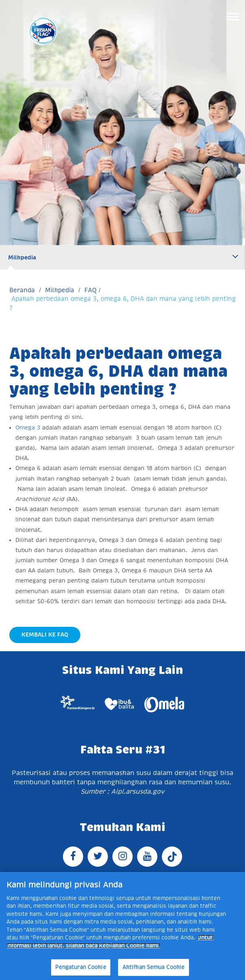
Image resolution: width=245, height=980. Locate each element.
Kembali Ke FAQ (45, 635)
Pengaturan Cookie (81, 967)
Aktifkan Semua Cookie (154, 967)
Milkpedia (22, 257)
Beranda (22, 290)
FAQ (90, 290)
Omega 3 (29, 427)
